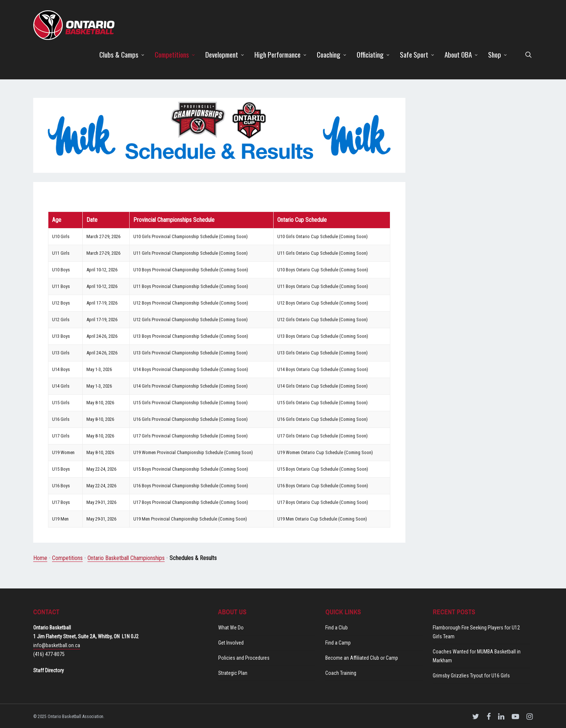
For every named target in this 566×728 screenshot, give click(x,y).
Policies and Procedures (244, 658)
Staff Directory (49, 670)
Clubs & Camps (122, 54)
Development (225, 54)
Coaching (332, 54)
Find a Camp (338, 643)
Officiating (373, 54)
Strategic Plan (233, 673)
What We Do (231, 628)
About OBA (462, 54)
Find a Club (337, 628)
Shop (498, 54)
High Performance (281, 54)
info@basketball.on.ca (57, 645)
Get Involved (231, 643)
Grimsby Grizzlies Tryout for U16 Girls (471, 676)
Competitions (175, 54)
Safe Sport (417, 54)
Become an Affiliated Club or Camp (362, 658)
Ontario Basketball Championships (126, 558)
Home (40, 558)
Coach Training (341, 673)
